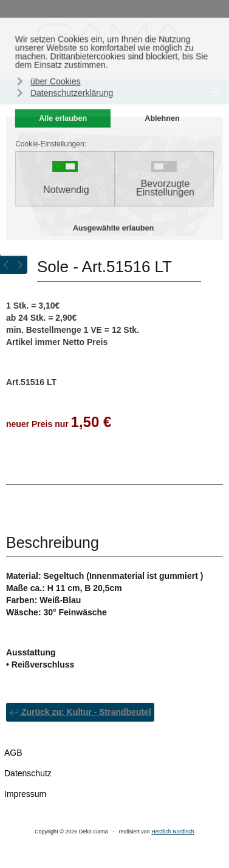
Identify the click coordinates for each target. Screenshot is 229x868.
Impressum (25, 794)
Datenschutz (28, 773)
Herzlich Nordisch (173, 832)
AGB (13, 753)
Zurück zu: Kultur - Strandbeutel (80, 712)
